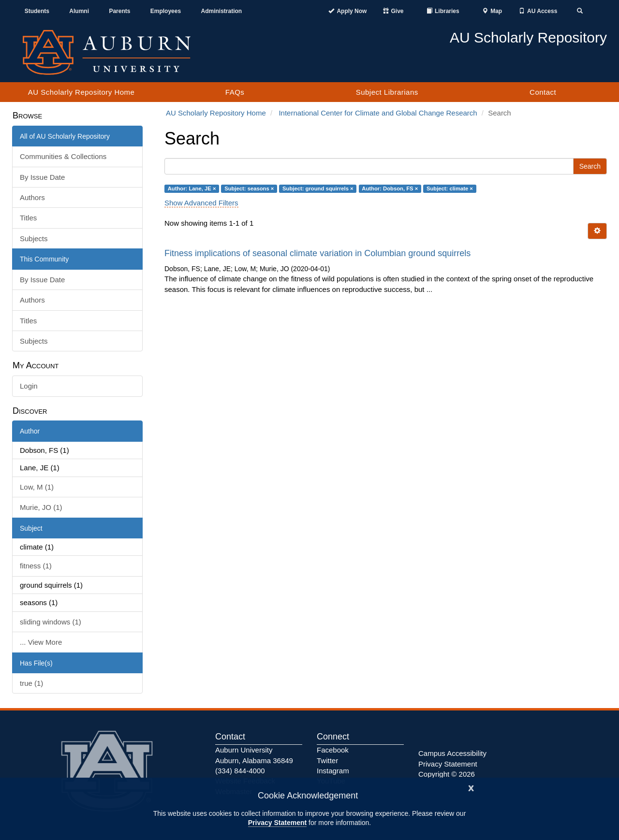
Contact (543, 92)
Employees (166, 11)
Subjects (34, 239)
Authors (32, 197)
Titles (28, 218)
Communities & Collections (63, 156)
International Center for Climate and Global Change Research (378, 113)
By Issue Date (42, 177)
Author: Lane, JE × (192, 188)
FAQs (235, 92)
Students (37, 11)
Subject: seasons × (249, 188)
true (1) (31, 683)
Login (29, 386)
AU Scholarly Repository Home (81, 92)
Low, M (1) (37, 487)
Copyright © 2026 (447, 774)
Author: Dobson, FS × (390, 188)
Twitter (327, 760)
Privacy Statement (277, 823)
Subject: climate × (450, 188)
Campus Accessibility (452, 753)
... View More (41, 642)
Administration (221, 11)
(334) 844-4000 (240, 771)
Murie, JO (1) (41, 507)
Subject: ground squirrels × (318, 188)
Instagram (333, 771)
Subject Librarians (387, 92)
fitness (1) (36, 566)
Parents (119, 11)
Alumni (79, 11)
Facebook (333, 750)
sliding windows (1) (51, 622)
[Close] (471, 787)
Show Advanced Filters (201, 203)
